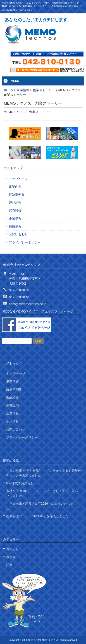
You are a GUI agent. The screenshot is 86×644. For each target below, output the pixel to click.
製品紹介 (15, 203)
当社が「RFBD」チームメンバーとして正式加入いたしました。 (42, 493)
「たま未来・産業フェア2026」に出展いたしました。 (41, 506)
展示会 (11, 557)
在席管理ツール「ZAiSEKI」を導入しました (37, 516)
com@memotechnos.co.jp (28, 304)
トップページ (18, 179)
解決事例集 (17, 195)
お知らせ (12, 549)
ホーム (9, 90)
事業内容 (15, 187)
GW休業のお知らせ (20, 483)
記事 (9, 565)
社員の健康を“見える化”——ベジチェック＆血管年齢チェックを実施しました (44, 473)
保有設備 (15, 211)
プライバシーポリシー (25, 243)
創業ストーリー (44, 90)
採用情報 (15, 227)
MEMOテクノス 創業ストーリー (28, 112)
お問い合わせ (18, 234)
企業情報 (23, 90)
